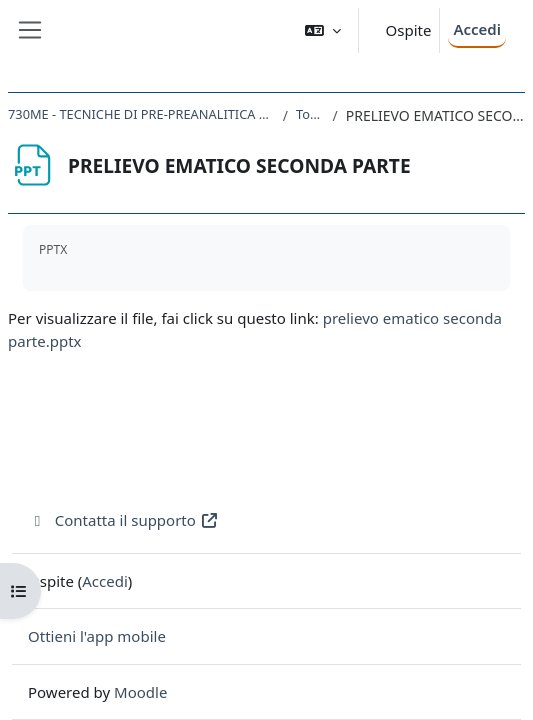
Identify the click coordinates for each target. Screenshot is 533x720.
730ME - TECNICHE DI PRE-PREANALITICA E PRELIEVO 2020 (141, 114)
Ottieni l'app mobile (97, 636)
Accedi (477, 29)
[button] (323, 30)
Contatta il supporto (123, 520)
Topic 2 (310, 114)
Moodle (140, 692)
